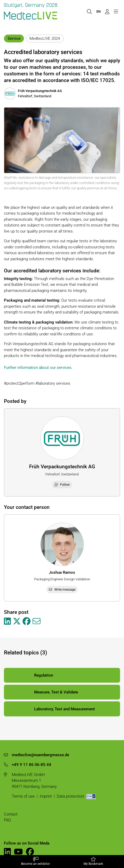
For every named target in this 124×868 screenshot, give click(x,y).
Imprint (46, 796)
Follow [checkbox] (62, 485)
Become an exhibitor (35, 861)
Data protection (70, 796)
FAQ (7, 820)
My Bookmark (93, 861)
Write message (62, 590)
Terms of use (23, 796)
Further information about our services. (38, 368)
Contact (11, 814)
